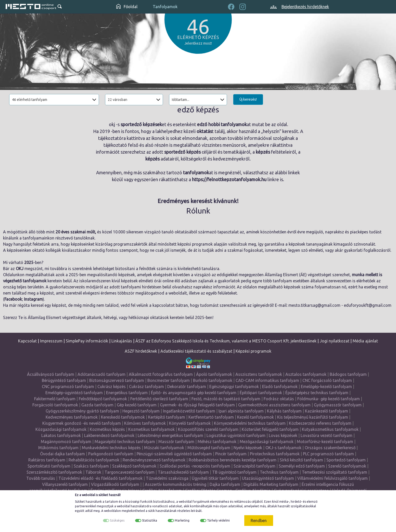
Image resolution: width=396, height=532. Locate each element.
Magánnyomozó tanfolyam (66, 442)
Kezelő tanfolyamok (256, 417)
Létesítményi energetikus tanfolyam (170, 435)
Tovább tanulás (41, 478)
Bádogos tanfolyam (348, 374)
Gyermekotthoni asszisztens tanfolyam (274, 405)
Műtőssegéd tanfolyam (209, 448)
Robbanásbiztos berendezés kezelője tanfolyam (233, 460)
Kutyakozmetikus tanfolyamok (330, 429)
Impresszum (51, 341)
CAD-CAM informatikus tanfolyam (267, 380)
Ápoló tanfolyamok (214, 374)
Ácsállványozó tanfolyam (51, 374)
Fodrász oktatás (279, 399)
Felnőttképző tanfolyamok (103, 399)
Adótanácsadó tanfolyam (101, 374)
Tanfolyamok (165, 7)
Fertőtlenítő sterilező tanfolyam (159, 399)
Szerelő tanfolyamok (347, 466)
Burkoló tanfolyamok (213, 380)
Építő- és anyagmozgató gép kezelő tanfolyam (194, 393)
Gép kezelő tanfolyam (137, 405)
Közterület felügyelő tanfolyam (270, 429)
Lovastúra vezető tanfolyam (327, 435)
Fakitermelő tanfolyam (55, 399)
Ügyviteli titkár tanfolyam (215, 478)
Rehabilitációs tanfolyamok (94, 460)
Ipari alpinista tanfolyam (241, 411)
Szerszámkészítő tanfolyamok (54, 472)
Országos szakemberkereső (330, 448)
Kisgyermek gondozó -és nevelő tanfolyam (82, 423)
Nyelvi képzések (248, 448)
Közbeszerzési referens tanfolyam (320, 423)
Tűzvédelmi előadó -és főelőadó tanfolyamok (100, 478)
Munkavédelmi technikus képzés (111, 448)
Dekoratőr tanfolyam (187, 387)
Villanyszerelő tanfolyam (65, 484)
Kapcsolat (27, 341)
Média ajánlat (365, 341)
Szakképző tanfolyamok (134, 466)
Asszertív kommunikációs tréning (176, 484)
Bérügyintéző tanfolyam (64, 380)
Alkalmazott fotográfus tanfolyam (161, 374)
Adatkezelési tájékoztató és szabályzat (196, 351)
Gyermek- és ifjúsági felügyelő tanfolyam (197, 405)
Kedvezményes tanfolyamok (72, 417)
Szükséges (117, 520)
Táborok (93, 472)
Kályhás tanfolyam (284, 411)
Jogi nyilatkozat (335, 341)
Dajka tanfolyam (225, 484)
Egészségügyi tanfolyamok (234, 387)
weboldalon (112, 511)
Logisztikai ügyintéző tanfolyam (236, 435)
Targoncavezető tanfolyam (130, 472)
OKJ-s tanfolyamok (283, 448)
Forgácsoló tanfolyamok (55, 405)
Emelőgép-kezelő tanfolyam (326, 387)
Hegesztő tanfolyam (141, 411)
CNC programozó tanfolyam (68, 387)
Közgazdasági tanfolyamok (61, 429)
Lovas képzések (283, 435)
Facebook (13, 299)
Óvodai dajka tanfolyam (62, 454)
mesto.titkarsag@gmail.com (314, 305)
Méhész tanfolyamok (217, 442)
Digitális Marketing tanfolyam (271, 484)
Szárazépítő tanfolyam (254, 466)
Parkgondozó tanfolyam (111, 454)
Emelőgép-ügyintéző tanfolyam (74, 393)
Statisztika (150, 520)
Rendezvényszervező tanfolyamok (154, 460)
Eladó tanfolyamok (280, 387)
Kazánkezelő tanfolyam (327, 411)
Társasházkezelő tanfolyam (183, 472)
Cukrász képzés (112, 387)
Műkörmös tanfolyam (58, 448)
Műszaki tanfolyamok (164, 448)
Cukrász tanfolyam (146, 387)
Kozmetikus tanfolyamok (151, 429)
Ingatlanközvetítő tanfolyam (189, 411)
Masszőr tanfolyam (176, 442)
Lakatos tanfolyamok (61, 435)
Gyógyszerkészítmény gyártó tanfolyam (82, 411)
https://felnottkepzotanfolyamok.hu (229, 179)
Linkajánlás (122, 341)
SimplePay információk (87, 341)
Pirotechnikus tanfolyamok (275, 454)
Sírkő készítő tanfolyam (301, 460)
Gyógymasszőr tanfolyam (338, 405)
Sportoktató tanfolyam (49, 466)
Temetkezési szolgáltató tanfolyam (335, 472)
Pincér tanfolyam (231, 454)
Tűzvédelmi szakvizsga (167, 478)
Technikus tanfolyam (279, 472)
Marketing (182, 520)
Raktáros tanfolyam (47, 460)
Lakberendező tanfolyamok (109, 435)
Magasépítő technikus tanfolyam (125, 442)
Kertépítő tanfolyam (167, 417)
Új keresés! (248, 99)
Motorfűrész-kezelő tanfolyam (325, 442)
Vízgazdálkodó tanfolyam (115, 484)
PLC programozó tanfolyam (328, 454)
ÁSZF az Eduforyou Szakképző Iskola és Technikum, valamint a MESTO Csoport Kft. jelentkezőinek (226, 341)
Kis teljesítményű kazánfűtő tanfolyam (313, 417)
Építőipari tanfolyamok (261, 393)
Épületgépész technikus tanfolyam (317, 393)
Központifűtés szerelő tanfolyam (208, 429)
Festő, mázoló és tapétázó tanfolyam (226, 399)
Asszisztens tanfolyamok (259, 374)
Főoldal (127, 7)
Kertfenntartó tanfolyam (211, 417)
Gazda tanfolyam (97, 405)
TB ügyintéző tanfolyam (234, 472)
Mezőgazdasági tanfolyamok (267, 442)
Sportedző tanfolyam (346, 460)
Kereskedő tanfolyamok (123, 417)
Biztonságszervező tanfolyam (117, 380)
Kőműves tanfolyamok (145, 423)
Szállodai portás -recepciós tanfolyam (195, 466)
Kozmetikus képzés (107, 429)
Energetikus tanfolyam (127, 393)
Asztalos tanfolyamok (306, 374)
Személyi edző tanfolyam (302, 466)
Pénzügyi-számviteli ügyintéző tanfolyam (174, 454)
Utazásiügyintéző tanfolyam (268, 478)
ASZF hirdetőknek (141, 351)
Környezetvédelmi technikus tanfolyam (250, 423)
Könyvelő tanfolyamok (190, 423)
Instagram (33, 299)
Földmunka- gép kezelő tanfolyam (329, 399)
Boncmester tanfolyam (169, 380)
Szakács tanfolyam (91, 466)
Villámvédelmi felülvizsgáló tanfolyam (333, 478)
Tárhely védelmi (218, 520)
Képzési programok (253, 351)
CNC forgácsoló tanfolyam (327, 380)
